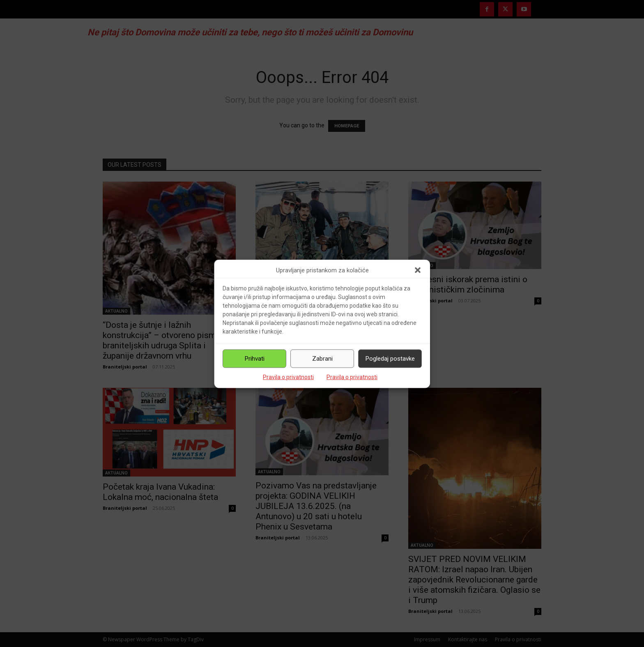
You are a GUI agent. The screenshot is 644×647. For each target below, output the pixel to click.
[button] (418, 270)
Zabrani (322, 359)
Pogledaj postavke (390, 359)
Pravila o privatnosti (288, 377)
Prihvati (255, 359)
